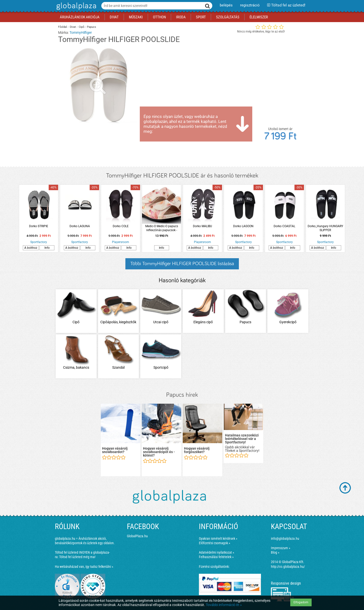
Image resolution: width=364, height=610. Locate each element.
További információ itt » (224, 605)
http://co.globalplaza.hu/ (288, 567)
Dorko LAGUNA (80, 226)
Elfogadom (301, 602)
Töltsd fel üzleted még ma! (77, 557)
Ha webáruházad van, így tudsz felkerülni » (84, 567)
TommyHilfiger (81, 33)
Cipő (81, 27)
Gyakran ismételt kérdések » (218, 538)
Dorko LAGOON (243, 226)
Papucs (91, 27)
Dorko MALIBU (202, 226)
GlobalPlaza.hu (137, 536)
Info (47, 248)
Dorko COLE (121, 226)
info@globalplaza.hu (285, 538)
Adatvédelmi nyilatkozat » (217, 552)
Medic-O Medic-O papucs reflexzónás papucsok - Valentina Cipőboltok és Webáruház (162, 228)
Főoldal (63, 27)
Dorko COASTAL (284, 226)
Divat (73, 27)
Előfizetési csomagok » (215, 543)
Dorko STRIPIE (39, 226)
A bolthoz (31, 248)
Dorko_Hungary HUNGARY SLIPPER (325, 228)
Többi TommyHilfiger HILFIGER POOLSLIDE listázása (182, 264)
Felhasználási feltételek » (216, 557)
